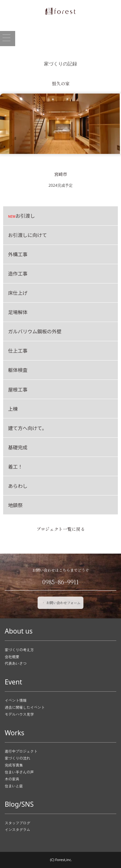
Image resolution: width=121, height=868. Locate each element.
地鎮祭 (15, 505)
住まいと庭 (14, 786)
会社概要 (12, 657)
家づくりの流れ (18, 758)
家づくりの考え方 (19, 650)
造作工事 (18, 273)
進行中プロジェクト (21, 751)
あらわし (18, 486)
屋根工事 (18, 389)
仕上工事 (18, 350)
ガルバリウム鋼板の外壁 (35, 331)
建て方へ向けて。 (27, 428)
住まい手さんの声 (19, 772)
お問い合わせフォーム (61, 603)
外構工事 (18, 254)
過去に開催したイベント (25, 707)
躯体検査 (18, 370)
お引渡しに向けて (27, 235)
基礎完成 (18, 447)
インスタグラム (18, 830)
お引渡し (21, 215)
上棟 (13, 409)
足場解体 (18, 312)
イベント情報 (16, 701)
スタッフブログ (18, 823)
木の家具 (12, 779)
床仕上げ (18, 293)
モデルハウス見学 (19, 714)
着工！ (15, 466)
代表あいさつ (16, 663)
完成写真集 (14, 765)
